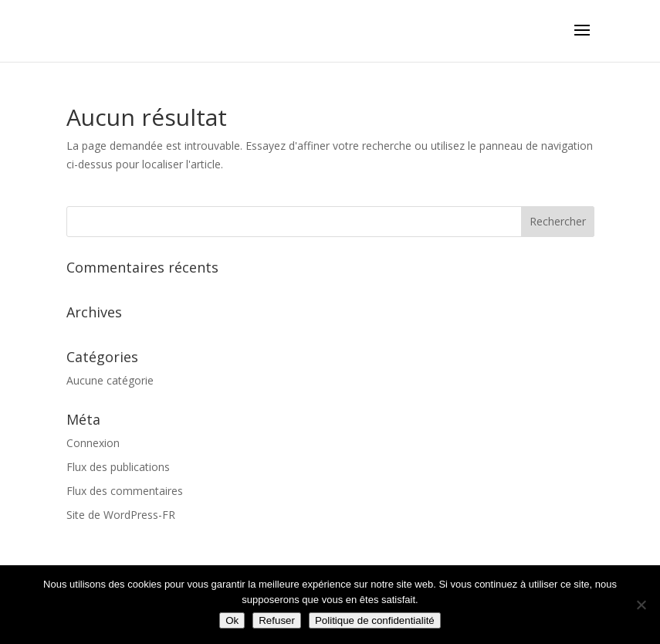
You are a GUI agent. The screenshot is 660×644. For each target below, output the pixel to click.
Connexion (93, 443)
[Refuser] (641, 605)
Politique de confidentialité (375, 620)
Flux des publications (118, 467)
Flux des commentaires (125, 491)
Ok (232, 620)
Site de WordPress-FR (121, 515)
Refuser (277, 620)
